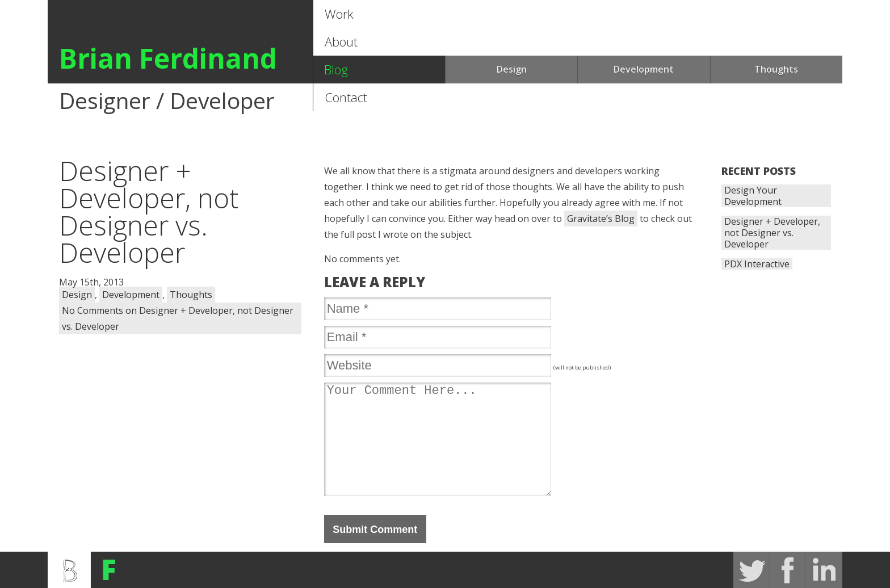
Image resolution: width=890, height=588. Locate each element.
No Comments (178, 318)
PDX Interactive (757, 264)
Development (644, 69)
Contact (346, 97)
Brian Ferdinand (168, 58)
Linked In (824, 570)
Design (512, 69)
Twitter (752, 570)
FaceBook (788, 570)
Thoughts (776, 69)
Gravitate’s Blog (601, 219)
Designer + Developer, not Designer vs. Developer (772, 233)
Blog (336, 69)
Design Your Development (753, 196)
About (341, 41)
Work (339, 14)
